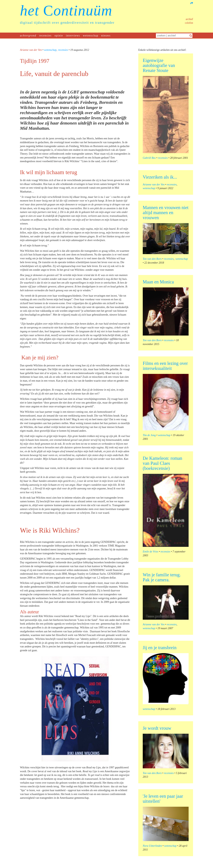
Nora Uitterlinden (152, 846)
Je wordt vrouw (157, 728)
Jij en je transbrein (160, 648)
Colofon (189, 23)
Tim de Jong (149, 435)
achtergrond (28, 36)
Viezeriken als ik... (160, 177)
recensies (45, 36)
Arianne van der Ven (31, 50)
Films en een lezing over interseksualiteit (165, 366)
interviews (73, 36)
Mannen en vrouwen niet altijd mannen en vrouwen (166, 213)
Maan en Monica (158, 282)
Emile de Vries (151, 552)
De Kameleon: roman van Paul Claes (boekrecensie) (162, 463)
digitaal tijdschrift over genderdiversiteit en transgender (67, 23)
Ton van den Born (152, 259)
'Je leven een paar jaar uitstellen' (163, 799)
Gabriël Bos (149, 158)
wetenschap (91, 36)
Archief (189, 19)
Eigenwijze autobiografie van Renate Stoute (159, 65)
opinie (59, 36)
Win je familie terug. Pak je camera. (162, 577)
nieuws (106, 36)
